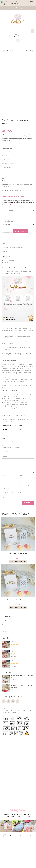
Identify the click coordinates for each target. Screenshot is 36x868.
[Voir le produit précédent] (3, 50)
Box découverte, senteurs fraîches (18, 554)
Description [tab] (7, 244)
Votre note (5, 451)
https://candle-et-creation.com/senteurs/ (22, 202)
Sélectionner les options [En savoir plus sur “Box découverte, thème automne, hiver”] (18, 608)
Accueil (4, 621)
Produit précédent (9, 50)
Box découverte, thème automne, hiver (18, 600)
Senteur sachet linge (8, 221)
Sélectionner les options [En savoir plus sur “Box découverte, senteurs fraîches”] (18, 561)
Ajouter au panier (21, 231)
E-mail (21, 476)
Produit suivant (28, 50)
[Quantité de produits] (7, 231)
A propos (4, 632)
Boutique (18, 628)
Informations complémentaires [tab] (13, 247)
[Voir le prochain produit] (33, 50)
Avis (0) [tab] (5, 251)
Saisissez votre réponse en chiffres (11, 492)
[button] (18, 40)
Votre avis (5, 457)
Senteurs (4, 624)
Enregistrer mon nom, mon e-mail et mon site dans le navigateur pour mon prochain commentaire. (17, 487)
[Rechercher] (32, 31)
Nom (4, 476)
